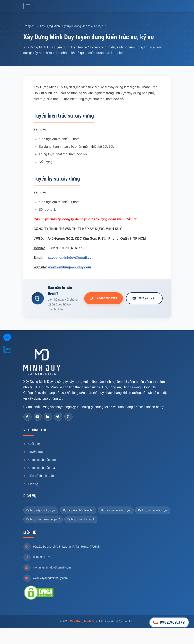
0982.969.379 (42, 558)
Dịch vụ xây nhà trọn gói (41, 511)
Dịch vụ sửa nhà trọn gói (116, 511)
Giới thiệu (32, 444)
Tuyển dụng (34, 452)
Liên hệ (31, 484)
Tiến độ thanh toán (39, 476)
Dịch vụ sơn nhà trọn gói (153, 511)
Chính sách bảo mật (40, 468)
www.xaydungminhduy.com (69, 268)
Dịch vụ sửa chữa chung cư (43, 520)
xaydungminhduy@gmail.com (71, 258)
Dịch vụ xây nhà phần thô (78, 511)
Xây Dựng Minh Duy (84, 622)
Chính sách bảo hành (40, 460)
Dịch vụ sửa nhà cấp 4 (81, 520)
